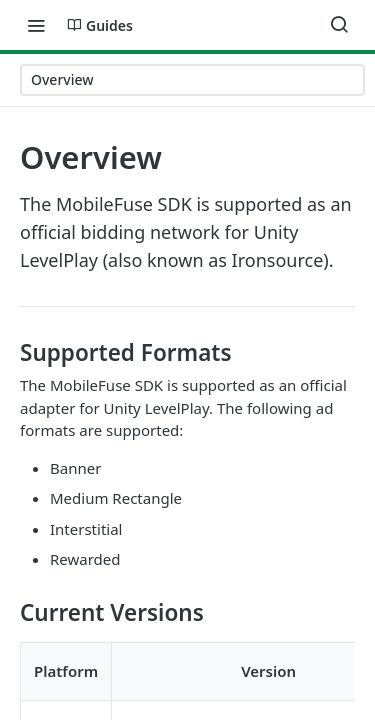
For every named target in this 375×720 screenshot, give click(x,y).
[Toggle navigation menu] (36, 25)
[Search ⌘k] (339, 25)
